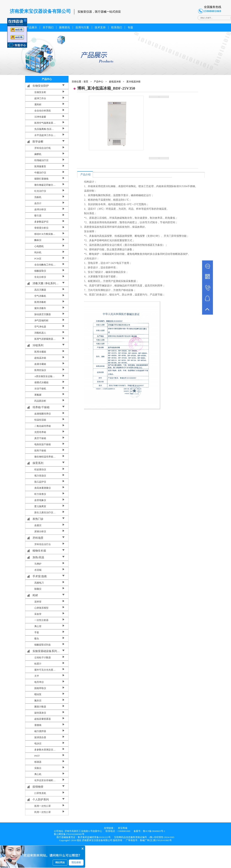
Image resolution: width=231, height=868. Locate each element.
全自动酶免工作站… (45, 265)
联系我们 (117, 27)
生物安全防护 (41, 86)
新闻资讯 (65, 27)
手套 (37, 632)
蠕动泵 (38, 694)
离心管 (38, 626)
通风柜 (38, 104)
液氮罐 (38, 395)
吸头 (37, 639)
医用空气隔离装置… (45, 123)
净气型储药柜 (41, 320)
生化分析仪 (40, 277)
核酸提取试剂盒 (43, 645)
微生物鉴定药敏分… (45, 185)
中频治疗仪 (40, 173)
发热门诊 (38, 519)
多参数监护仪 (41, 222)
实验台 (38, 768)
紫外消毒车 (40, 308)
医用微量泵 (40, 166)
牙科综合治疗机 (43, 148)
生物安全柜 (40, 92)
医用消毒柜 (40, 302)
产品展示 (32, 27)
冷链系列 (38, 345)
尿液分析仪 (40, 531)
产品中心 (99, 82)
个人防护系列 (41, 800)
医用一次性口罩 (43, 806)
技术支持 (100, 27)
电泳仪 (38, 743)
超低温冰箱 (40, 358)
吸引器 (38, 216)
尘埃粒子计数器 (43, 658)
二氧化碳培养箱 (43, 426)
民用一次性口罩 (43, 812)
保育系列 (38, 463)
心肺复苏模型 (41, 608)
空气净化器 (40, 327)
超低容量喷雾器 (43, 719)
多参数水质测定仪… (45, 750)
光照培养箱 (40, 432)
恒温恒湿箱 (40, 420)
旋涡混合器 (40, 737)
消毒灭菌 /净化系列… (45, 283)
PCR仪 (38, 259)
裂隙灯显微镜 (41, 179)
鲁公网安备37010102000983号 (69, 834)
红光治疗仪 (40, 191)
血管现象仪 (40, 500)
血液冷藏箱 (40, 364)
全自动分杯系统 (43, 111)
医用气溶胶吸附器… (45, 339)
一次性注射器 (41, 620)
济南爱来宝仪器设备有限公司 (97, 840)
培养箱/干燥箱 (41, 407)
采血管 (38, 614)
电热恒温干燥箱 (43, 444)
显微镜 (38, 725)
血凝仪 (38, 525)
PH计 (37, 756)
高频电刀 (39, 583)
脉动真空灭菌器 (43, 314)
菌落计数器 (40, 707)
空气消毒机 (40, 296)
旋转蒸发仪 (40, 713)
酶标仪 (38, 240)
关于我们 (48, 27)
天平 (37, 676)
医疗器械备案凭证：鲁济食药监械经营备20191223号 (84, 837)
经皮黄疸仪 (40, 469)
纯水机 (38, 252)
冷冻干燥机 (40, 389)
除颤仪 (38, 589)
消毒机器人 (40, 333)
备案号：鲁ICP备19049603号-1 (149, 831)
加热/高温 (38, 557)
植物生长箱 (39, 551)
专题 (130, 27)
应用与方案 (82, 27)
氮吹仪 (38, 700)
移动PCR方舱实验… (45, 234)
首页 (86, 82)
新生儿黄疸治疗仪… (45, 512)
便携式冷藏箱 (41, 382)
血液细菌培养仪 (43, 414)
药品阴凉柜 (40, 401)
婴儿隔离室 (40, 506)
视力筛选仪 (40, 476)
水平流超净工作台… (45, 135)
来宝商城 (123, 828)
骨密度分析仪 (41, 228)
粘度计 (38, 664)
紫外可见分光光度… (45, 670)
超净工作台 (40, 98)
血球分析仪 (40, 209)
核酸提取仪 (40, 271)
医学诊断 (38, 142)
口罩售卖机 (40, 793)
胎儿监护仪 (40, 482)
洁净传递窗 (40, 117)
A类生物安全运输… (45, 376)
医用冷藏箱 (40, 352)
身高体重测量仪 (43, 488)
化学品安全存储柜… (45, 780)
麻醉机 (38, 154)
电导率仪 (39, 682)
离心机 (38, 774)
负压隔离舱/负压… (44, 129)
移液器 (38, 762)
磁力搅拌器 (40, 731)
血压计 (38, 203)
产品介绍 (85, 175)
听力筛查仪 (40, 494)
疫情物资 (38, 787)
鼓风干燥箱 (40, 451)
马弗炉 (38, 564)
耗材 (35, 595)
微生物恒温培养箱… (45, 457)
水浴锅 (38, 570)
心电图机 (39, 246)
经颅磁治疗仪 (41, 160)
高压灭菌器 (40, 290)
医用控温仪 (40, 370)
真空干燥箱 (40, 438)
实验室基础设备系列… (46, 651)
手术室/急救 (40, 576)
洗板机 (38, 197)
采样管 (38, 602)
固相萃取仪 (40, 688)
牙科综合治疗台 (43, 544)
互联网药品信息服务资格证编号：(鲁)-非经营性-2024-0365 (144, 837)
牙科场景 (38, 538)
